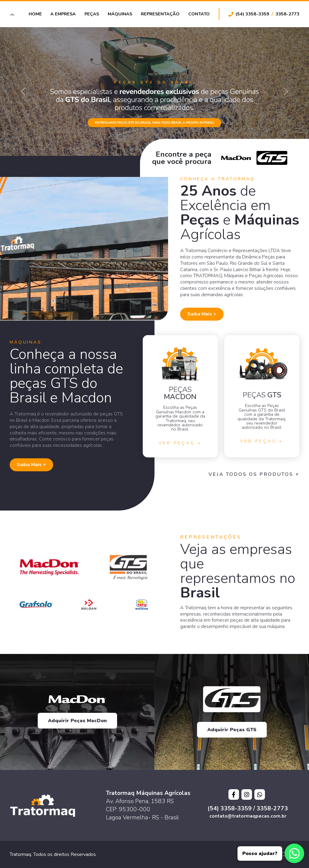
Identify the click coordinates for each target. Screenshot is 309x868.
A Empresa (63, 14)
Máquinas (120, 14)
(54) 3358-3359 (252, 14)
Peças (92, 14)
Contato (199, 14)
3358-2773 (287, 14)
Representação (160, 14)
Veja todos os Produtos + (254, 474)
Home (35, 14)
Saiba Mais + (202, 314)
